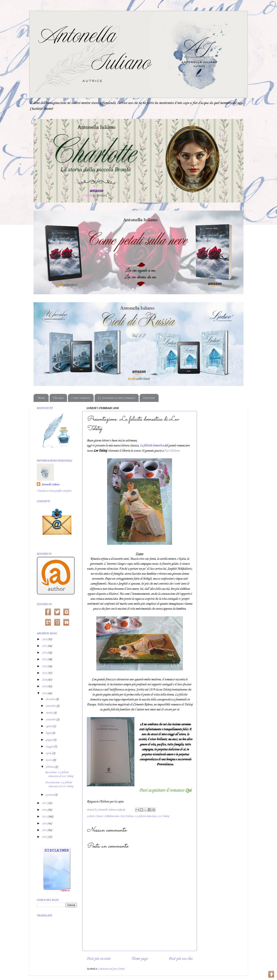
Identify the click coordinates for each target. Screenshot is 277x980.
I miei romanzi (81, 398)
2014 (45, 824)
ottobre (50, 713)
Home (41, 398)
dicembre (51, 699)
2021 (45, 673)
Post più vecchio (181, 959)
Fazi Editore (172, 451)
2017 (45, 803)
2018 (45, 693)
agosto (49, 726)
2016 (45, 810)
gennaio (50, 795)
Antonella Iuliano (50, 485)
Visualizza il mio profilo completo (54, 491)
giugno (49, 740)
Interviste (149, 398)
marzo (49, 760)
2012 (45, 837)
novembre (51, 706)
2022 (45, 666)
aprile (49, 753)
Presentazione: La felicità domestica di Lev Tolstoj (59, 784)
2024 (45, 653)
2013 (45, 830)
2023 (45, 659)
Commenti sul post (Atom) (111, 969)
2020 (45, 680)
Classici (99, 816)
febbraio (50, 767)
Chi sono (58, 398)
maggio (50, 747)
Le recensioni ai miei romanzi (117, 398)
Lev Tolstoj (163, 816)
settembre (51, 720)
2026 (45, 639)
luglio (49, 733)
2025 (45, 646)
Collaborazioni (111, 816)
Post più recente (98, 959)
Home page (139, 959)
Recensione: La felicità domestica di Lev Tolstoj (59, 774)
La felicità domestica (145, 816)
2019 (45, 687)
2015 (45, 817)
